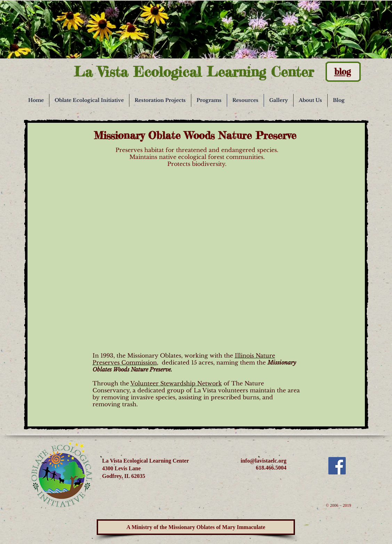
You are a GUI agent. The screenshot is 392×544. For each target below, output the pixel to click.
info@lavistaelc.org (264, 461)
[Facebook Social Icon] (337, 466)
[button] (89, 100)
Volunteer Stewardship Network (176, 383)
